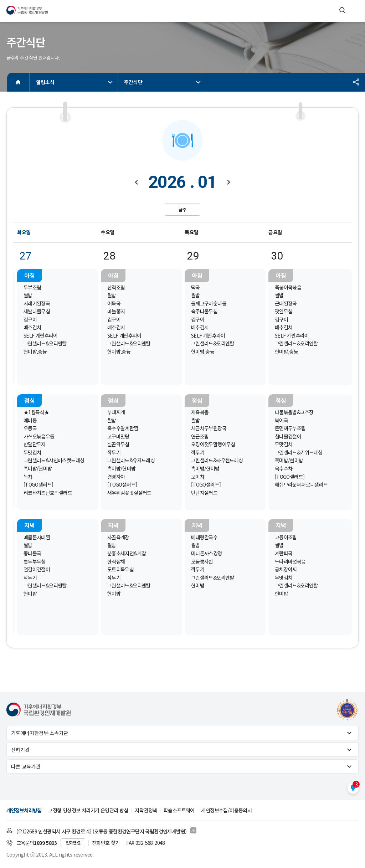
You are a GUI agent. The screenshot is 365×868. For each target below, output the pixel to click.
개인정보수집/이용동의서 (226, 810)
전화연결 (73, 843)
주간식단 (163, 82)
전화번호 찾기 (106, 843)
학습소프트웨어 (179, 810)
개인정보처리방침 (24, 810)
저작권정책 (146, 810)
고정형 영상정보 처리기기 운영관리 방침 (88, 810)
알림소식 (75, 82)
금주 (182, 210)
